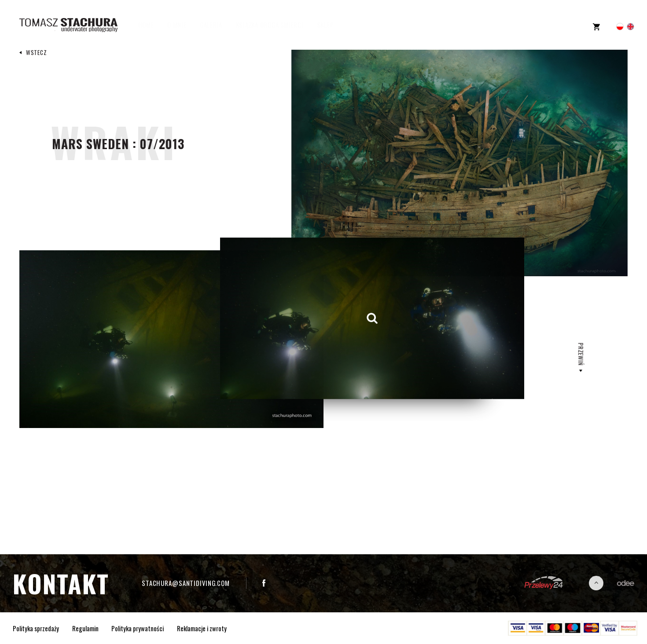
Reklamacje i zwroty (202, 628)
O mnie (185, 25)
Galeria (219, 25)
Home (154, 25)
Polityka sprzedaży (36, 628)
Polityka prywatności (138, 628)
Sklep (334, 25)
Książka (278, 25)
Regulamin (85, 628)
